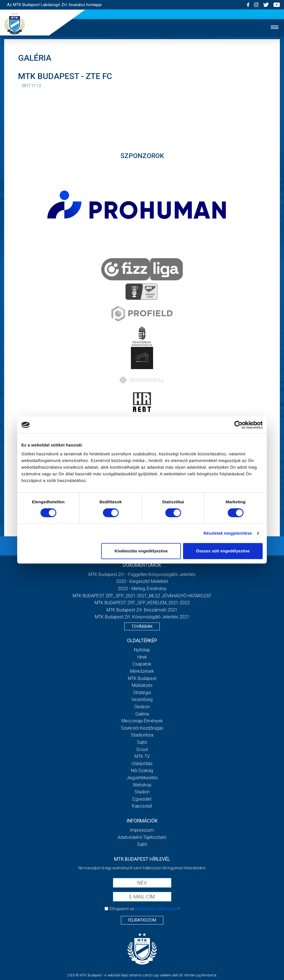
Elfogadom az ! (144, 909)
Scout (142, 749)
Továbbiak (142, 626)
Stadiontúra (142, 735)
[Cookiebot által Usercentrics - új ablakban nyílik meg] (238, 425)
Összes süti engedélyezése (223, 551)
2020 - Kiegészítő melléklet (142, 581)
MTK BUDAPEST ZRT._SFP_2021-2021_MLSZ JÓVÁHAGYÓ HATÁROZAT (142, 596)
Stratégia (142, 693)
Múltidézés (142, 685)
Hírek (142, 657)
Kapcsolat (142, 806)
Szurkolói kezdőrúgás (142, 728)
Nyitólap (142, 650)
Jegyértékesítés (142, 778)
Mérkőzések (142, 671)
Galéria (142, 714)
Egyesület (142, 799)
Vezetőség (142, 700)
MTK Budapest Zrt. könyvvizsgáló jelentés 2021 (142, 617)
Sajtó (142, 742)
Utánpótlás (142, 764)
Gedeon (142, 707)
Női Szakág (142, 770)
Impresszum (142, 830)
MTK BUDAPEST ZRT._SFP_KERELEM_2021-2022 (142, 603)
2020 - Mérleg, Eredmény (142, 589)
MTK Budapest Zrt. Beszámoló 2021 (142, 610)
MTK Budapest (142, 678)
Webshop (142, 785)
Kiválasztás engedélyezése (141, 551)
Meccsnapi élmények (142, 721)
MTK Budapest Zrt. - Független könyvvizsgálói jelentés (142, 574)
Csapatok (142, 664)
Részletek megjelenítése (228, 533)
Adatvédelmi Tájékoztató (142, 837)
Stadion (142, 792)
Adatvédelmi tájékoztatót (156, 909)
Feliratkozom (142, 920)
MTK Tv (142, 756)
